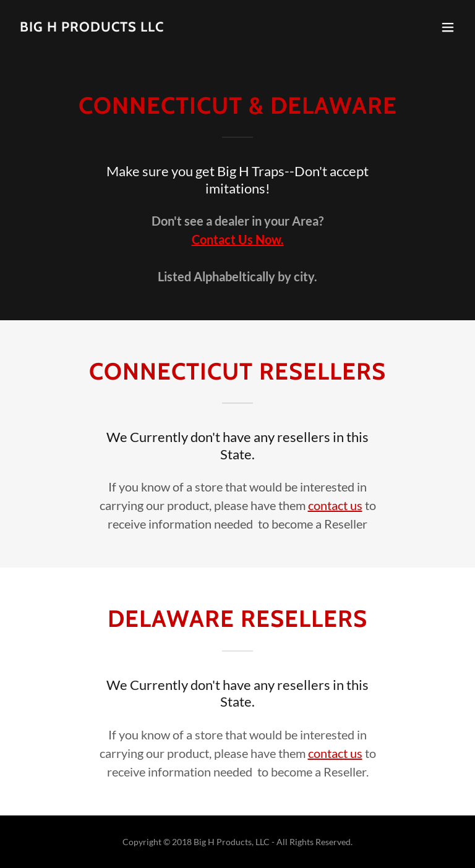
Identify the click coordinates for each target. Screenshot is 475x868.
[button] (448, 27)
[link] (92, 28)
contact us (335, 505)
